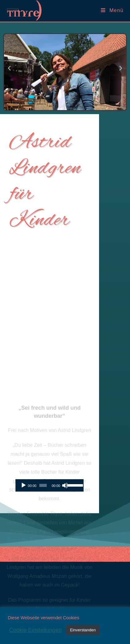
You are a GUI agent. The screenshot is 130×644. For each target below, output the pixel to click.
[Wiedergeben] (24, 485)
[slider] (43, 485)
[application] (50, 485)
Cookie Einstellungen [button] (35, 630)
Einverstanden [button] (83, 630)
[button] (9, 68)
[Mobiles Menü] (112, 10)
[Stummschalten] (65, 485)
